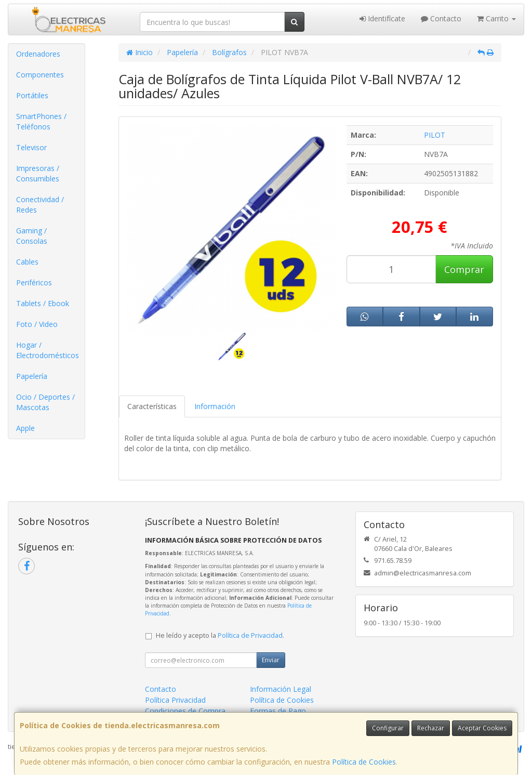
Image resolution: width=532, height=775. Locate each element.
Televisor (31, 147)
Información (215, 406)
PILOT (435, 135)
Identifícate (382, 18)
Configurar (388, 728)
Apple (25, 428)
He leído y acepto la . (220, 635)
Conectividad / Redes (40, 205)
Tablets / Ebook (43, 303)
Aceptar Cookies (482, 728)
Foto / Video (37, 324)
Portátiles (32, 95)
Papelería (32, 376)
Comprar (464, 269)
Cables (27, 262)
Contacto (441, 18)
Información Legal (281, 689)
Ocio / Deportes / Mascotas (45, 402)
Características (152, 406)
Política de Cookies (364, 762)
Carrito (496, 18)
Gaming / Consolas (32, 236)
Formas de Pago (278, 711)
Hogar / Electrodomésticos (48, 350)
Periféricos (34, 283)
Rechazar (431, 728)
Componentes (40, 75)
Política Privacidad (175, 700)
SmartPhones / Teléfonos (41, 121)
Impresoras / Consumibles (38, 173)
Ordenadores (38, 54)
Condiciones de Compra (185, 711)
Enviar (271, 660)
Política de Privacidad (250, 635)
